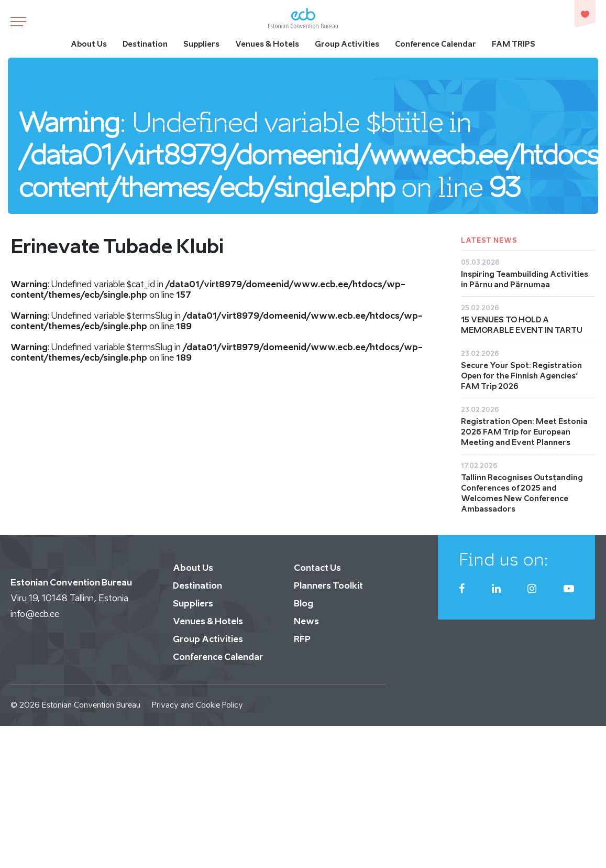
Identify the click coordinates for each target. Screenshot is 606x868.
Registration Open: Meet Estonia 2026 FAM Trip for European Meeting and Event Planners (524, 432)
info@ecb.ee (35, 614)
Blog (304, 603)
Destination (145, 44)
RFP (302, 639)
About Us (89, 44)
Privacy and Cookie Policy (197, 705)
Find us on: (504, 559)
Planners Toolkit (328, 585)
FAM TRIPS (514, 44)
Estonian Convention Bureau (91, 705)
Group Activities (347, 44)
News (306, 621)
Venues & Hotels (267, 44)
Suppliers (201, 44)
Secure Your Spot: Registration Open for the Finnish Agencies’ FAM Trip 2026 (521, 376)
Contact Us (317, 568)
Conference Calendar (436, 44)
